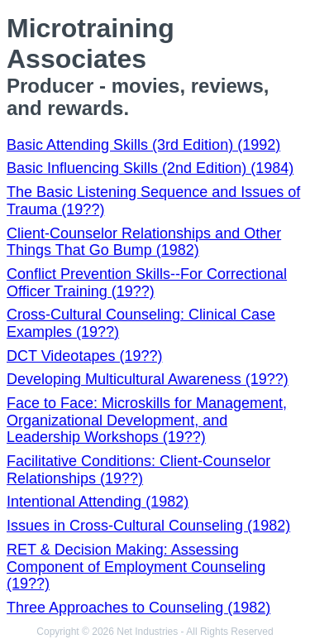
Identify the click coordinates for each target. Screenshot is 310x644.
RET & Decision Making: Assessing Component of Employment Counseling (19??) (136, 567)
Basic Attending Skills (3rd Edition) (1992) (143, 145)
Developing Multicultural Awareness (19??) (148, 379)
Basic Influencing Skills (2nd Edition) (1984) (150, 168)
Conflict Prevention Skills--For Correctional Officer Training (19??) (147, 283)
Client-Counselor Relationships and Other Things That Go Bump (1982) (144, 242)
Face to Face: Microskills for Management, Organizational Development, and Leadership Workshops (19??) (147, 420)
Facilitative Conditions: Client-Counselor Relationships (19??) (138, 470)
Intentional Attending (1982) (98, 502)
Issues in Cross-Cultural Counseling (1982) (148, 526)
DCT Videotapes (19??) (84, 356)
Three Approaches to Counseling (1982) (138, 608)
